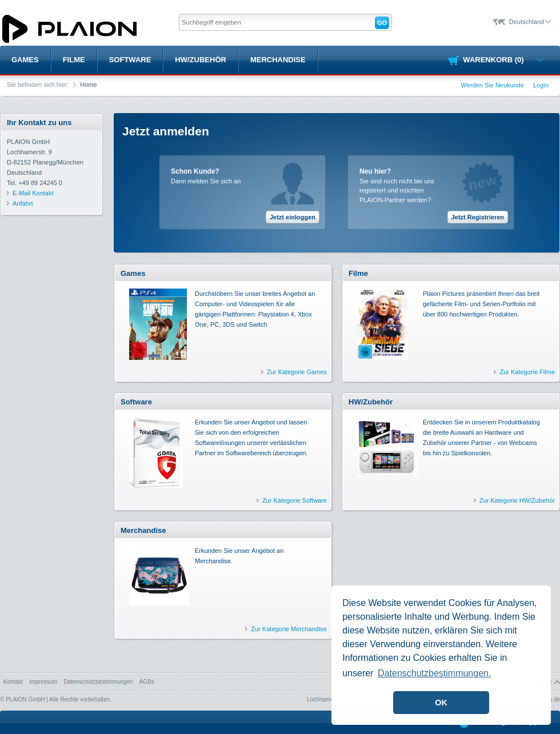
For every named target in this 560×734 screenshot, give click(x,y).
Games (25, 60)
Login (541, 85)
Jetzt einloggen (293, 217)
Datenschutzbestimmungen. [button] (434, 673)
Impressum (43, 682)
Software (130, 60)
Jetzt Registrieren (478, 217)
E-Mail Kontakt (33, 193)
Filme (74, 60)
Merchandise (278, 60)
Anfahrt (23, 203)
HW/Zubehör (201, 60)
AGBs (147, 682)
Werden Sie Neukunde (493, 85)
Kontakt (13, 682)
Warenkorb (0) (503, 60)
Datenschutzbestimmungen (98, 682)
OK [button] (441, 703)
